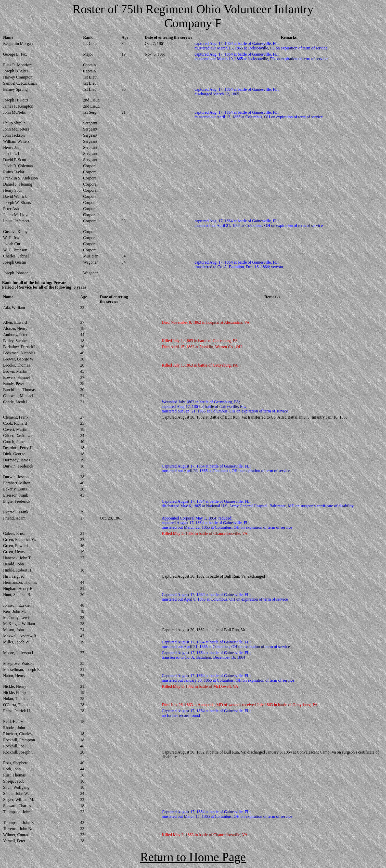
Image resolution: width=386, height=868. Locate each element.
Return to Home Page (193, 857)
